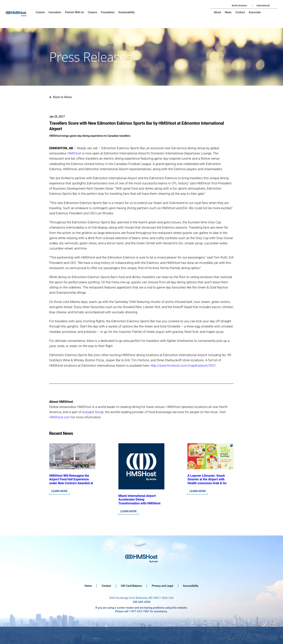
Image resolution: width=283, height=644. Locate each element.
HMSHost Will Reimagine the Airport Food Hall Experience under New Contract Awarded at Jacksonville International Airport (71, 483)
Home (88, 586)
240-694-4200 (141, 602)
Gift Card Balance (132, 586)
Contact (106, 586)
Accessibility (191, 586)
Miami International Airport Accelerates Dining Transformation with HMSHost (139, 499)
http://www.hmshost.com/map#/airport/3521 (183, 366)
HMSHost (74, 153)
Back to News (62, 97)
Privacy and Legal (162, 586)
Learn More (59, 491)
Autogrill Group (93, 412)
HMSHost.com (60, 417)
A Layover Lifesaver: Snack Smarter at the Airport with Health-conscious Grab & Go (207, 479)
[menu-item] (40, 12)
